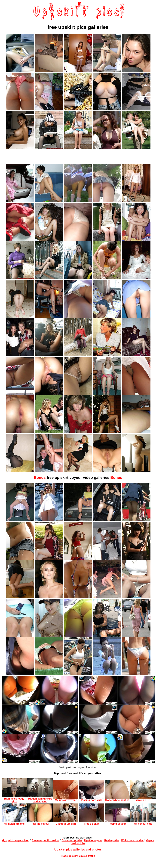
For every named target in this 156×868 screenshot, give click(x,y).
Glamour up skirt (72, 840)
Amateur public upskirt (45, 840)
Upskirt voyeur (93, 840)
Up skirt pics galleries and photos (78, 849)
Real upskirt (112, 840)
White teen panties (132, 840)
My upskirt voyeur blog (16, 840)
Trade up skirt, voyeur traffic (78, 856)
